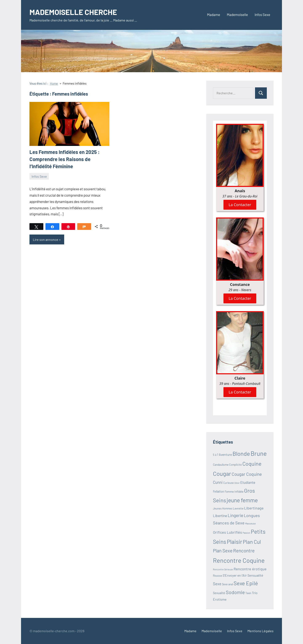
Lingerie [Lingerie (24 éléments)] (235, 515)
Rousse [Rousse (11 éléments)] (217, 575)
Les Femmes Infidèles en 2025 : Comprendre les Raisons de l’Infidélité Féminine (65, 159)
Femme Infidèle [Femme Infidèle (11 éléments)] (234, 491)
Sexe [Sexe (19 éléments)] (217, 584)
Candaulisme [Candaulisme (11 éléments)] (221, 465)
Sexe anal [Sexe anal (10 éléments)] (227, 584)
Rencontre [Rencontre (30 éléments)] (244, 551)
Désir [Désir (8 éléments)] (237, 483)
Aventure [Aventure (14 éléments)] (225, 454)
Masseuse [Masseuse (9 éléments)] (250, 523)
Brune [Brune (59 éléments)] (259, 453)
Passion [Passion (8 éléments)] (246, 533)
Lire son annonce (46, 239)
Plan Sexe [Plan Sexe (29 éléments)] (223, 551)
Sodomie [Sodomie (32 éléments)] (235, 592)
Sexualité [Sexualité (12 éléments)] (219, 593)
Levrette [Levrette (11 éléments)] (238, 508)
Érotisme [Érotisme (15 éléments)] (220, 599)
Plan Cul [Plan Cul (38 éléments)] (252, 542)
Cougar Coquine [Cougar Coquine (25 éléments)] (247, 474)
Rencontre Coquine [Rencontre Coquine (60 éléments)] (239, 560)
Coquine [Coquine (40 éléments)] (252, 464)
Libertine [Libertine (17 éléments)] (220, 516)
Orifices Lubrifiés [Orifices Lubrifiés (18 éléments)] (227, 532)
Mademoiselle (237, 15)
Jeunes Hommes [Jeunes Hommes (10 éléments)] (223, 508)
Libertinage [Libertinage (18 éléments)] (254, 508)
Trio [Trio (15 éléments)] (255, 593)
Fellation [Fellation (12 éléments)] (219, 491)
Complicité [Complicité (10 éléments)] (235, 465)
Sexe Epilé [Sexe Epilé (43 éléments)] (246, 583)
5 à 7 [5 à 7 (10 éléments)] (216, 455)
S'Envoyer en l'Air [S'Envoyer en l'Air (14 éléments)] (235, 575)
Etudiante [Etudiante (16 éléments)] (248, 482)
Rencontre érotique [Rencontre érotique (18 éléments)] (250, 569)
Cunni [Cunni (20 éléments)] (218, 482)
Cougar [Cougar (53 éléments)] (222, 473)
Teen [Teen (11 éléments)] (248, 593)
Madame (214, 15)
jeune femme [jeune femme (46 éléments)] (242, 500)
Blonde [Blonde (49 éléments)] (241, 453)
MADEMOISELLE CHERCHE (73, 12)
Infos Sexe (262, 15)
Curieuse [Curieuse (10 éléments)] (229, 483)
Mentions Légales (260, 631)
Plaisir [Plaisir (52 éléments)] (235, 541)
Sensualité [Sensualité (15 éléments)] (255, 575)
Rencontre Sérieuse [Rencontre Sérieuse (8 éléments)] (223, 569)
